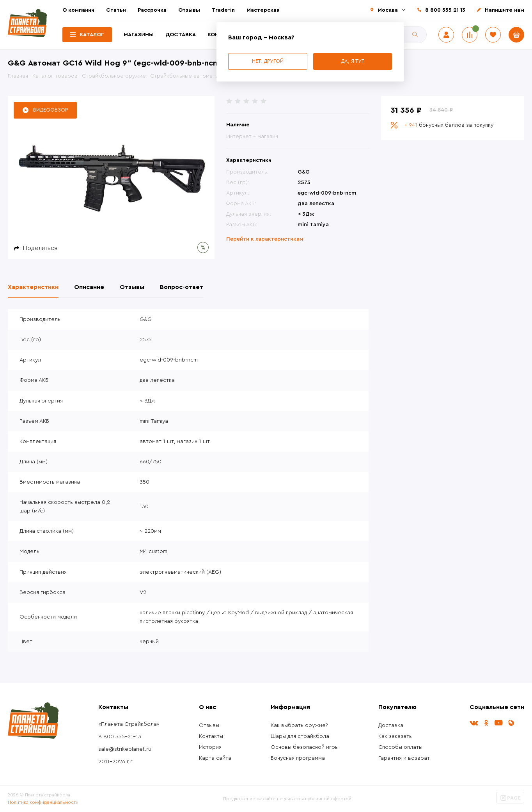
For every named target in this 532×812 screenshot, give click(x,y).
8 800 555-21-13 (120, 737)
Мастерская (263, 10)
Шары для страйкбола (300, 736)
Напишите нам (505, 10)
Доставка (181, 35)
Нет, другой (268, 61)
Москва (388, 10)
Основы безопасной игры (305, 747)
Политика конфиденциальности (43, 802)
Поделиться (40, 248)
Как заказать (395, 736)
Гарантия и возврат (404, 758)
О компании (78, 10)
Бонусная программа (298, 758)
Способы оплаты (400, 747)
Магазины (139, 35)
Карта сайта (215, 758)
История (210, 747)
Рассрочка (152, 10)
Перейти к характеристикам (265, 239)
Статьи (116, 10)
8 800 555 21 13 (445, 10)
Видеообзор (51, 110)
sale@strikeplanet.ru (125, 749)
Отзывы (189, 10)
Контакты (211, 736)
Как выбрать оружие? (299, 725)
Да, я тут (353, 61)
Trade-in (223, 10)
